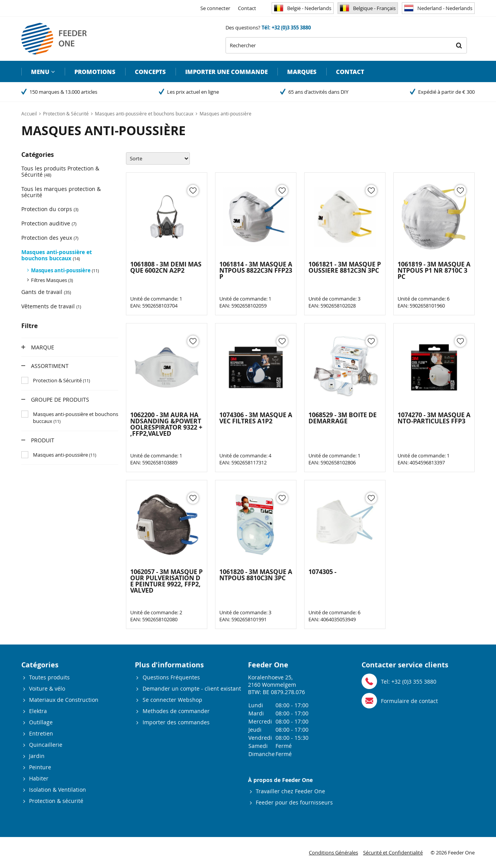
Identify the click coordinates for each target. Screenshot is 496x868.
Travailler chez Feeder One (290, 791)
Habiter (39, 778)
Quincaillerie (46, 745)
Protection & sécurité (56, 801)
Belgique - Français (368, 8)
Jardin (37, 756)
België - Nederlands (303, 8)
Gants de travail (46, 292)
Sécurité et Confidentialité (393, 853)
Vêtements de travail (51, 306)
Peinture (40, 767)
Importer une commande (226, 72)
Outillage (41, 722)
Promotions (95, 72)
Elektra (38, 711)
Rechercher (459, 45)
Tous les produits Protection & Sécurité (60, 171)
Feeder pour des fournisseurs (294, 802)
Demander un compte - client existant (192, 688)
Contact (247, 8)
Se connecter (215, 8)
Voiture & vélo (47, 688)
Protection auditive (49, 223)
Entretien (41, 733)
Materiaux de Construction (64, 700)
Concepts (150, 72)
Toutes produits (49, 677)
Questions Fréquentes (171, 677)
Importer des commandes (176, 722)
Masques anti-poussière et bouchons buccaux (57, 255)
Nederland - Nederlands (438, 8)
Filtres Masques (52, 280)
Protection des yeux (50, 238)
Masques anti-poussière (65, 270)
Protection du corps (50, 209)
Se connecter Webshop (172, 700)
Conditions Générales (333, 853)
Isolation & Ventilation (58, 790)
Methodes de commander (176, 711)
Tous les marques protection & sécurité (61, 192)
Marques (302, 72)
